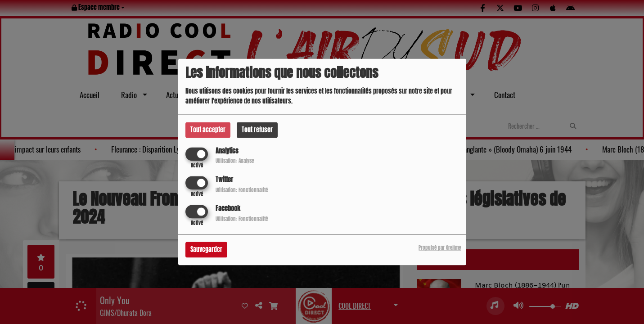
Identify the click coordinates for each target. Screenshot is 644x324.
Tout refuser (257, 130)
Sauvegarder (206, 250)
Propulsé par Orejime (440, 248)
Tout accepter (208, 130)
